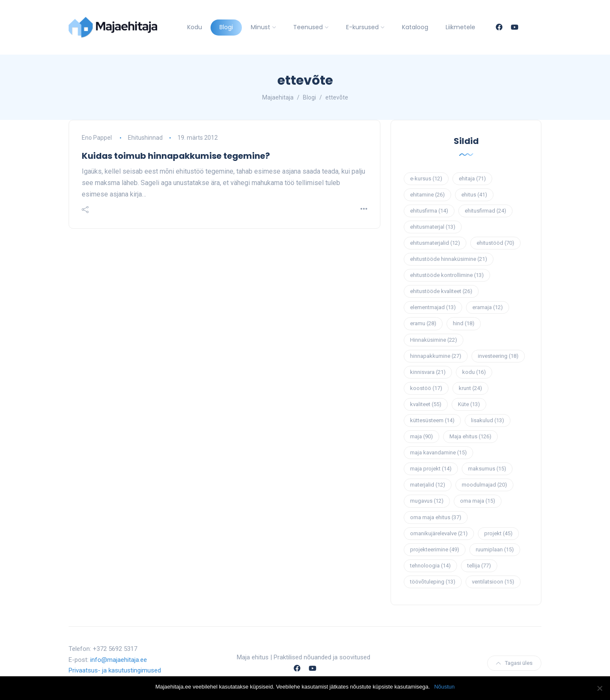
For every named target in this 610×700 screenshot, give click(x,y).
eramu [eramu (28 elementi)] (423, 323)
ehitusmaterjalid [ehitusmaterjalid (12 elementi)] (435, 243)
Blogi (226, 27)
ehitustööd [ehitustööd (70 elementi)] (495, 243)
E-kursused (362, 27)
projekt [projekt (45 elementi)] (498, 533)
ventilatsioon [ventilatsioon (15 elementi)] (493, 582)
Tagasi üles (514, 663)
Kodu (195, 27)
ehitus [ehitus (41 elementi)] (474, 195)
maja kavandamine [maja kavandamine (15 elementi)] (438, 452)
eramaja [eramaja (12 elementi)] (488, 307)
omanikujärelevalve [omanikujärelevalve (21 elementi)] (439, 533)
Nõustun (444, 687)
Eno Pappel (97, 138)
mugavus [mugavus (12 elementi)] (427, 501)
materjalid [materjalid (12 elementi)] (428, 485)
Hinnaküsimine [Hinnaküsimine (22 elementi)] (434, 340)
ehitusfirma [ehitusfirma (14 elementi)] (429, 211)
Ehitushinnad (145, 138)
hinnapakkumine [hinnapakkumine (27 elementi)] (436, 356)
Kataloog (415, 27)
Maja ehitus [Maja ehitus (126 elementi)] (470, 436)
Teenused (308, 27)
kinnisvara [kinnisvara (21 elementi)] (428, 372)
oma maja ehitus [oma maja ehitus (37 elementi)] (436, 517)
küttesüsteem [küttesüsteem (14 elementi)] (432, 420)
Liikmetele (460, 27)
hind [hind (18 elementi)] (464, 323)
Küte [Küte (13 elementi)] (469, 404)
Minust (261, 27)
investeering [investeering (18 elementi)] (498, 356)
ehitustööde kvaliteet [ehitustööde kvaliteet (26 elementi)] (441, 291)
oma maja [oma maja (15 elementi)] (478, 501)
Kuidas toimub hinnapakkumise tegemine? (176, 156)
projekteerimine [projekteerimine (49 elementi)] (435, 549)
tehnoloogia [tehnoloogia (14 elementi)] (430, 566)
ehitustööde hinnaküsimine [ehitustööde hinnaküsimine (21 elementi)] (449, 259)
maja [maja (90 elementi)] (421, 436)
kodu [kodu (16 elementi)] (474, 372)
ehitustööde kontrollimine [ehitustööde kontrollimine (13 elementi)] (447, 275)
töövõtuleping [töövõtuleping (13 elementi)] (433, 582)
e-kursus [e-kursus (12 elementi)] (426, 178)
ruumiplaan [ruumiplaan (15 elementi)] (495, 549)
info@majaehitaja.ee (119, 660)
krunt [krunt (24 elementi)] (470, 388)
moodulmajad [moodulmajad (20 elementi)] (484, 485)
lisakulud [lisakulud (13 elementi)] (488, 420)
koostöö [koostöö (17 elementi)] (426, 388)
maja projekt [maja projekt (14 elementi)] (431, 469)
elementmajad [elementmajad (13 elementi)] (433, 307)
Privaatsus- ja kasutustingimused (115, 670)
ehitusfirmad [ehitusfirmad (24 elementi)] (485, 211)
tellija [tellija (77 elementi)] (479, 566)
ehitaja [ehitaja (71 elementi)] (472, 178)
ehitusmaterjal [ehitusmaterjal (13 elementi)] (433, 227)
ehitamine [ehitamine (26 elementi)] (427, 195)
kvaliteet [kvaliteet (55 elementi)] (426, 404)
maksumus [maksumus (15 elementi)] (487, 469)
